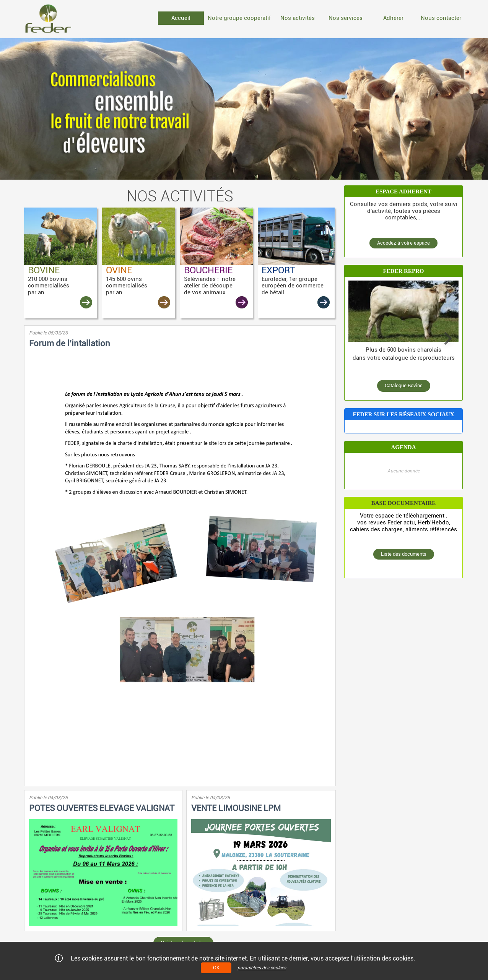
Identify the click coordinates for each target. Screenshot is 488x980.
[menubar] (311, 19)
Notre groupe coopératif (239, 18)
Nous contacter (441, 18)
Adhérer (393, 18)
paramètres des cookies (262, 968)
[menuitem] (181, 18)
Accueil (181, 18)
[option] (244, 109)
